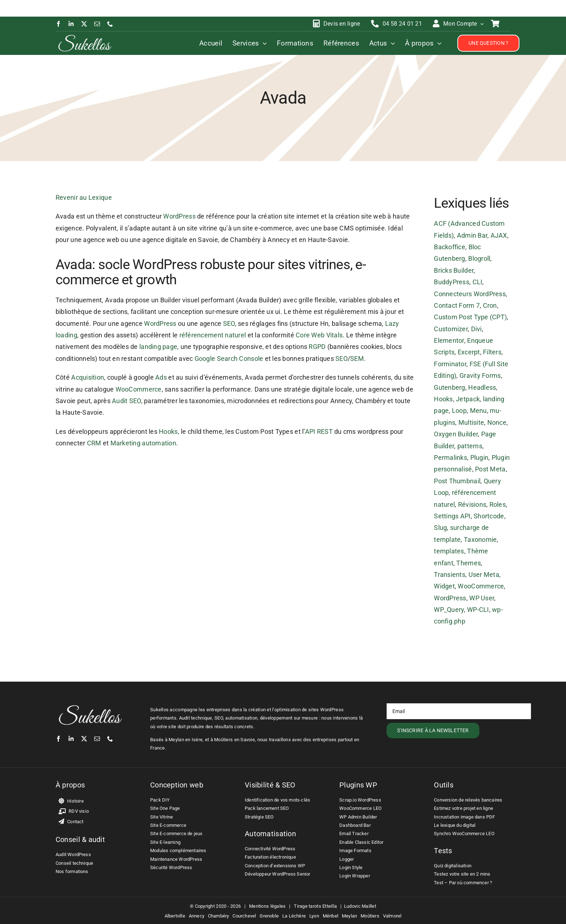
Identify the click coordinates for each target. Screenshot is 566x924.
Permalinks (450, 457)
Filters (492, 352)
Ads (161, 377)
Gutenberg (449, 387)
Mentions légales (267, 906)
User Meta (484, 575)
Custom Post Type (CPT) (470, 317)
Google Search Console (229, 359)
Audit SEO (126, 401)
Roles (498, 504)
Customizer (451, 329)
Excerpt (469, 352)
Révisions (472, 504)
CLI (478, 282)
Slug (440, 528)
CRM (94, 443)
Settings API (452, 516)
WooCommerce (139, 389)
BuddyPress (452, 282)
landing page (158, 347)
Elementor (449, 340)
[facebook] (58, 24)
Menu (478, 411)
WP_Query (449, 610)
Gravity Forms (480, 375)
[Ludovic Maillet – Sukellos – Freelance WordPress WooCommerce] (85, 36)
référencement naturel (213, 335)
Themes (469, 563)
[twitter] (84, 24)
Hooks (168, 431)
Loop (459, 411)
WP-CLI (478, 610)
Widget (444, 586)
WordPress (179, 216)
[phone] (110, 24)
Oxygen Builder (456, 434)
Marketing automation (143, 443)
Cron (490, 305)
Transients (450, 575)
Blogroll (479, 258)
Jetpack (468, 399)
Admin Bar (472, 235)
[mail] (97, 24)
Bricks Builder (454, 270)
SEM (357, 359)
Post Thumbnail (457, 481)
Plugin (480, 457)
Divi (476, 329)
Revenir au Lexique (84, 197)
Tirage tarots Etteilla (315, 906)
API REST (319, 431)
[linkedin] (71, 24)
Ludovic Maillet (360, 906)
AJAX (499, 235)
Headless (482, 387)
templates (449, 551)
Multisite (471, 422)
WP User (482, 598)
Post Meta (490, 469)
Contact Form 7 (457, 305)
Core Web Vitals (319, 335)
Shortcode (489, 516)
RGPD (317, 347)
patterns (470, 446)
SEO (229, 323)
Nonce (497, 422)
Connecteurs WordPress (470, 294)
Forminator (450, 364)
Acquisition (88, 377)
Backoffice (450, 247)
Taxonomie (480, 539)
